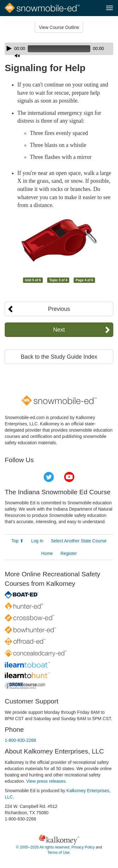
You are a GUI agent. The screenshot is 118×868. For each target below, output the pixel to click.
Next (59, 330)
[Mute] (17, 56)
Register (69, 553)
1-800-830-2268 (20, 740)
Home (47, 553)
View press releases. (47, 781)
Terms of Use (59, 853)
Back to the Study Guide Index (59, 357)
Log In (37, 541)
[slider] (59, 49)
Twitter (49, 477)
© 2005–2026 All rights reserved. (43, 847)
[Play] (9, 48)
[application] (59, 49)
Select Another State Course (79, 541)
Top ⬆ (18, 541)
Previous (59, 309)
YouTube (69, 477)
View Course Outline (59, 27)
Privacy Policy (83, 847)
